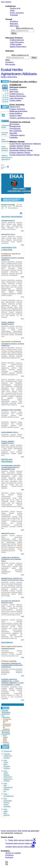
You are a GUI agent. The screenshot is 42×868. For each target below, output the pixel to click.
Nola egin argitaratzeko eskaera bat (8, 788)
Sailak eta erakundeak (18, 111)
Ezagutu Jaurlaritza (17, 109)
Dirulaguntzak (15, 126)
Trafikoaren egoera (17, 135)
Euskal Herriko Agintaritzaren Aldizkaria (19, 72)
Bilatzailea (14, 24)
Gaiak (12, 11)
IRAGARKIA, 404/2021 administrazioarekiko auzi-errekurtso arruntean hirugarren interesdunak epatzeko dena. (12, 653)
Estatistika (14, 138)
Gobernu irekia (15, 116)
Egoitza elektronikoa (9, 77)
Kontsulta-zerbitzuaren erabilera (8, 756)
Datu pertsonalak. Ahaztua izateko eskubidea (8, 803)
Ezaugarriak (8, 751)
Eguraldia (13, 133)
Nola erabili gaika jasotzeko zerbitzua (7, 764)
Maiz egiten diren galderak (7, 812)
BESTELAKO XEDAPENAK (6, 732)
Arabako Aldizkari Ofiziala (20, 146)
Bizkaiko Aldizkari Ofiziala (20, 148)
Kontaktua (14, 22)
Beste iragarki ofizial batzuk (5, 738)
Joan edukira (6, 2)
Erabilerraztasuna (17, 40)
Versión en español (13, 853)
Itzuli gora (9, 857)
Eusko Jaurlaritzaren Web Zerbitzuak (16, 831)
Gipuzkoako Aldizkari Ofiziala (21, 150)
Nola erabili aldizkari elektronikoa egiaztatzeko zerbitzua (8, 776)
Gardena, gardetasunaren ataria (22, 118)
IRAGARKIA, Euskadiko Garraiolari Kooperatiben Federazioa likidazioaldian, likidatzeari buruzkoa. (12, 672)
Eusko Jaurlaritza (17, 13)
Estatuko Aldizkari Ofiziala (20, 153)
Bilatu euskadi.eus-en (25, 28)
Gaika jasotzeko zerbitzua (5, 148)
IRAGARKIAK (6, 734)
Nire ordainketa (16, 131)
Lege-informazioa (17, 42)
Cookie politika (16, 44)
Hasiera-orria (15, 8)
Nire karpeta (10, 65)
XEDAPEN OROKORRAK (6, 712)
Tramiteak (14, 15)
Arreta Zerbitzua (16, 114)
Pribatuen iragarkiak (6, 743)
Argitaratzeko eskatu (6, 126)
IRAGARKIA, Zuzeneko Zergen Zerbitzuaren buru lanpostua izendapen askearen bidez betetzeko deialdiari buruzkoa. (12, 415)
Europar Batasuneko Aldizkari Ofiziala (25, 155)
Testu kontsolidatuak (6, 141)
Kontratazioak (15, 129)
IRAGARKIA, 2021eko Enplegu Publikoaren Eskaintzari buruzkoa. (12, 435)
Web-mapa (14, 26)
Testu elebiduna (13, 208)
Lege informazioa (16, 98)
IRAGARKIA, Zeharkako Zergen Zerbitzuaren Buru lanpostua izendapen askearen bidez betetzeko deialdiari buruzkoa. (12, 425)
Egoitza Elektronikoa (18, 47)
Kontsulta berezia (5, 133)
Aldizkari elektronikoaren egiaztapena (7, 157)
